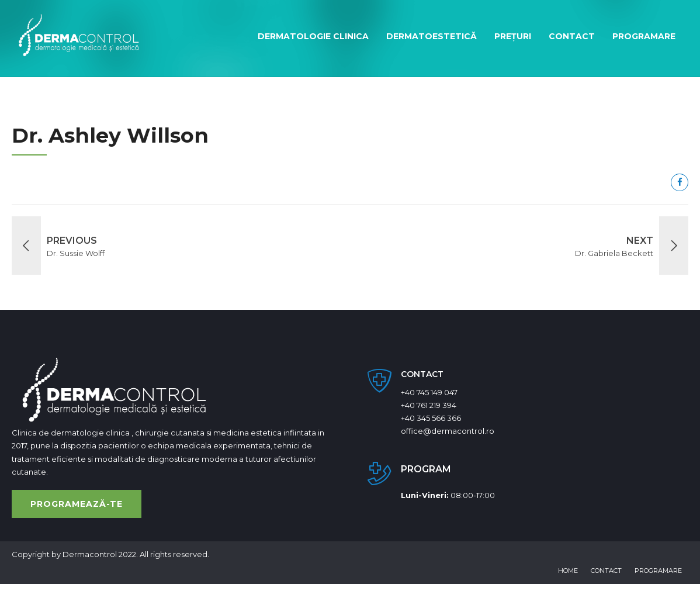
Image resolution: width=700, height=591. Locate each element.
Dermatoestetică (432, 36)
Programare (644, 36)
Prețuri (513, 36)
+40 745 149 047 (429, 392)
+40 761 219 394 (429, 405)
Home (568, 571)
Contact (572, 36)
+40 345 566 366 (431, 418)
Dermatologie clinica (313, 36)
